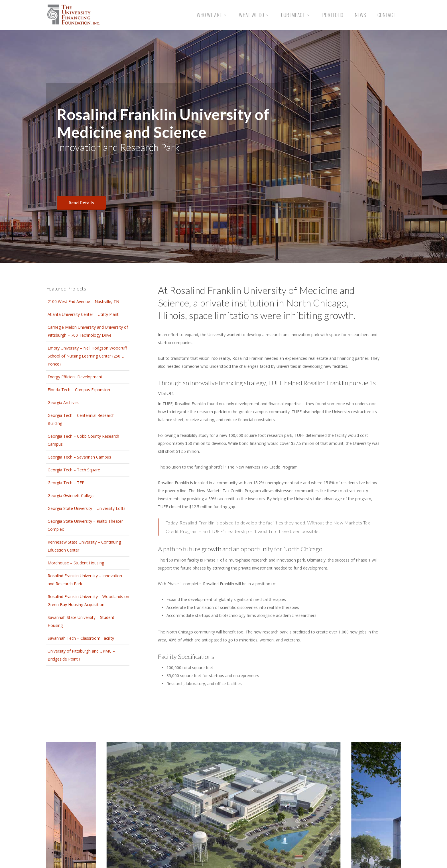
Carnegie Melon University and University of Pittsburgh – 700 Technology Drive (88, 331)
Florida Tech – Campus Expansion (79, 390)
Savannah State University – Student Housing (81, 621)
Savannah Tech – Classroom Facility (81, 638)
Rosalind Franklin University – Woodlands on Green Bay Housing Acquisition (88, 600)
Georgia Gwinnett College (71, 495)
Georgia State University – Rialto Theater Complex (85, 525)
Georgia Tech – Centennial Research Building (81, 419)
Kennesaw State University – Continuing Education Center (84, 546)
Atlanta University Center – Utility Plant (83, 314)
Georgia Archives (63, 402)
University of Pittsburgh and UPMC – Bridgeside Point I (81, 655)
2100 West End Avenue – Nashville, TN (83, 301)
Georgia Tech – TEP (66, 483)
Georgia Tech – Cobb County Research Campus (83, 440)
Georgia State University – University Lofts (87, 508)
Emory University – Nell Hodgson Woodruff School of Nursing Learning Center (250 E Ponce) (87, 356)
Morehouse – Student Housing (76, 563)
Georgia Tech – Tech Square (74, 470)
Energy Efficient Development (75, 377)
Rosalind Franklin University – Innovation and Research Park (85, 580)
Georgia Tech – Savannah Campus (79, 457)
